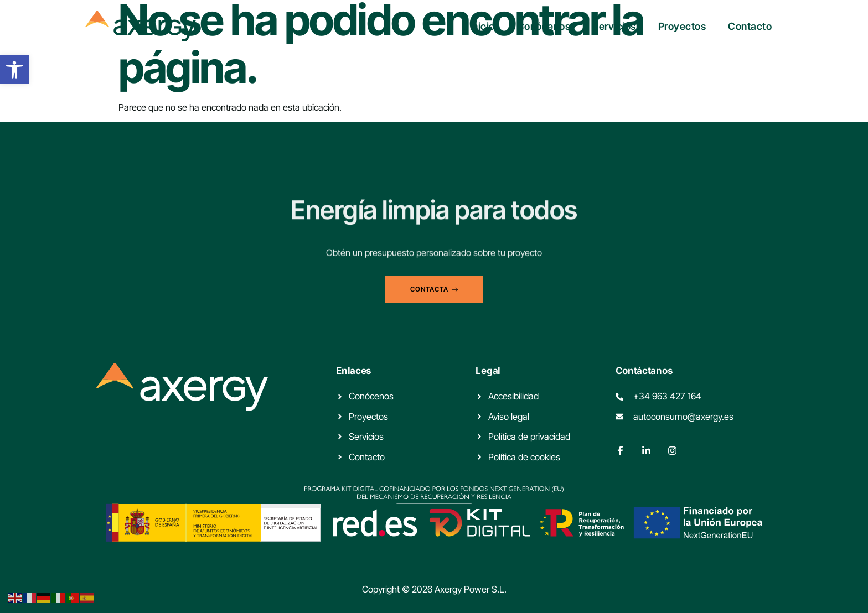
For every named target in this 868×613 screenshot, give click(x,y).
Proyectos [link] (682, 26)
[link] (14, 70)
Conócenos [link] (544, 26)
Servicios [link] (614, 26)
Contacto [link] (750, 26)
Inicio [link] (482, 26)
